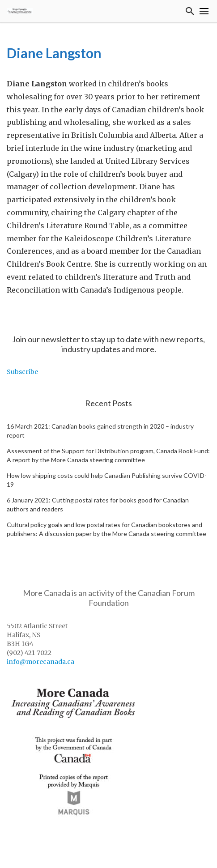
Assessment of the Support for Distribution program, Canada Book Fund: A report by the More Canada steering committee (108, 455)
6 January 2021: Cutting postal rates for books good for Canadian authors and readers (98, 504)
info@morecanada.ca (40, 662)
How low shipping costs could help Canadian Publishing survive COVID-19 (107, 480)
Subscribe (22, 372)
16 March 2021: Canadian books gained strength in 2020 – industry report (100, 431)
